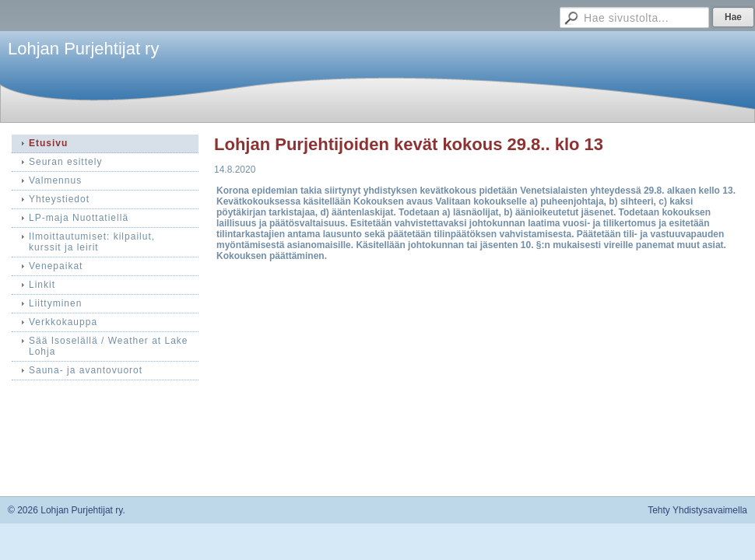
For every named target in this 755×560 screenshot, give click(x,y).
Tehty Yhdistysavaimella (697, 510)
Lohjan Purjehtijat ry (83, 49)
